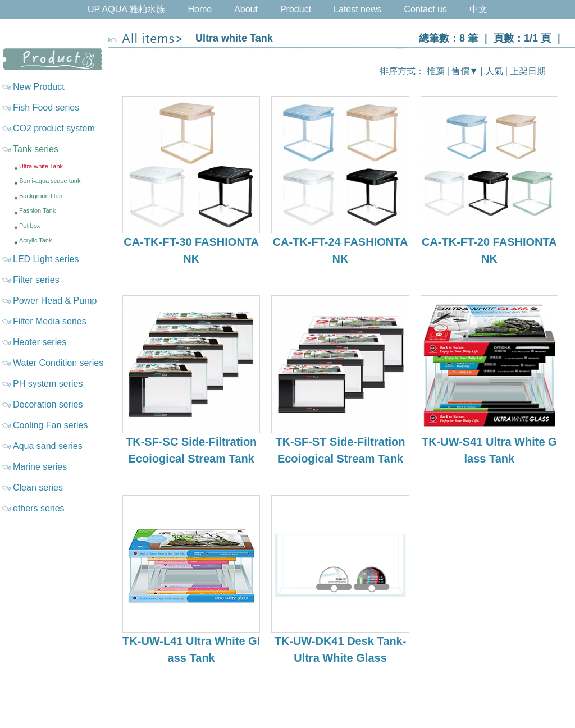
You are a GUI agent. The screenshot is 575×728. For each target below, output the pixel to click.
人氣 (494, 71)
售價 (460, 71)
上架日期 (528, 71)
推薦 (436, 71)
